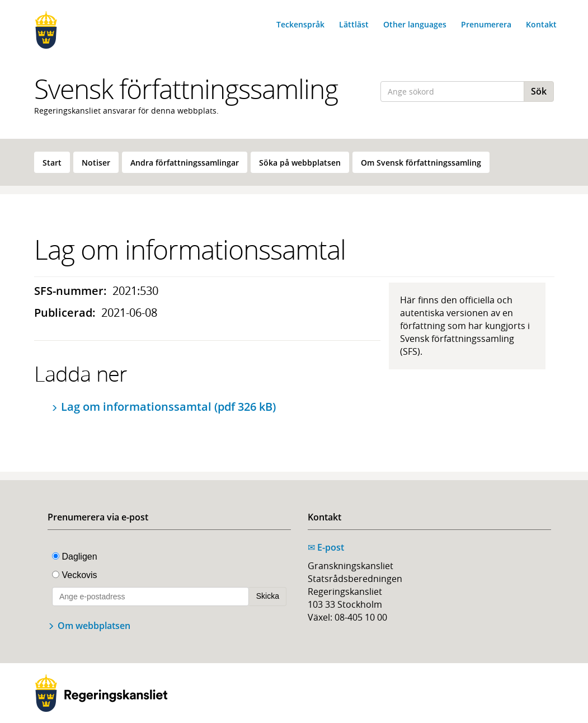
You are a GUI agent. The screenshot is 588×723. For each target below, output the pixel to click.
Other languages (415, 24)
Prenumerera (486, 24)
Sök (539, 91)
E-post (326, 547)
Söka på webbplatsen (300, 163)
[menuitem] (52, 162)
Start (52, 163)
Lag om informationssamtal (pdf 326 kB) (168, 407)
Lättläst (354, 24)
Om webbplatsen (94, 626)
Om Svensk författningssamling (421, 163)
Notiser (96, 163)
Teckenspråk (300, 24)
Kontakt (541, 24)
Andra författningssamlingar (185, 163)
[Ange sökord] (452, 91)
